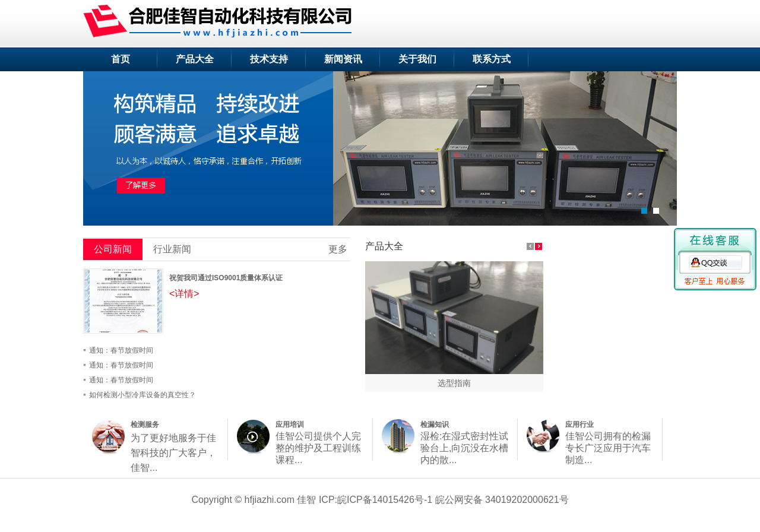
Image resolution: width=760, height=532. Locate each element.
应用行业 (579, 425)
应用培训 (290, 425)
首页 (121, 59)
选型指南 (454, 383)
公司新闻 (113, 249)
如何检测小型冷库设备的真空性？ (142, 395)
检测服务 (145, 425)
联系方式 (492, 59)
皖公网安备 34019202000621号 (502, 500)
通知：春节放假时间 (121, 350)
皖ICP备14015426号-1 (385, 500)
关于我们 (417, 59)
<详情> (184, 294)
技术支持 (269, 59)
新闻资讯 (343, 59)
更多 (338, 249)
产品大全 (195, 59)
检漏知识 (435, 425)
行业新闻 (172, 249)
